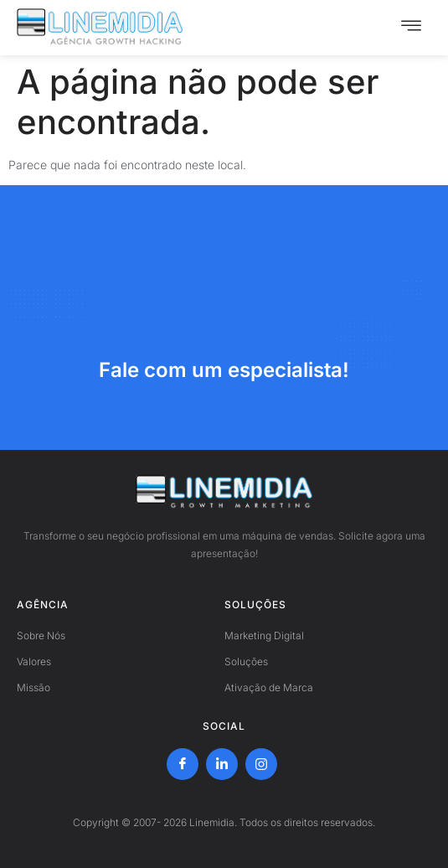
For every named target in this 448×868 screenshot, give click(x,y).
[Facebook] (183, 764)
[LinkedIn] (222, 764)
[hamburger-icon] (411, 28)
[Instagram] (261, 764)
